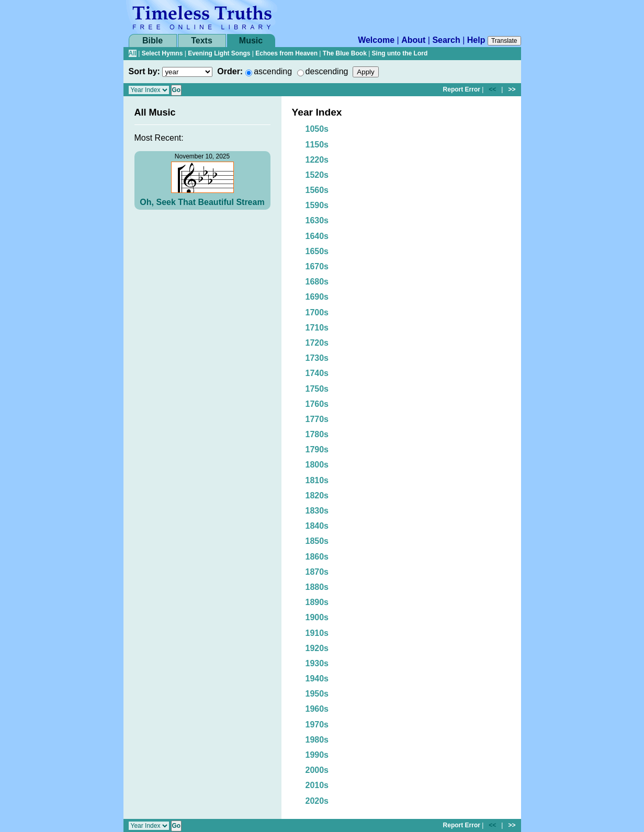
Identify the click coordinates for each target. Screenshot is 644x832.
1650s (317, 251)
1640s (317, 236)
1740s (317, 373)
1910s (317, 633)
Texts (202, 41)
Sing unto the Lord (400, 53)
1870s (317, 572)
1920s (317, 648)
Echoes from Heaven (286, 53)
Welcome (376, 40)
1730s (317, 358)
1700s (317, 312)
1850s (317, 541)
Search (446, 40)
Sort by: (144, 71)
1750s (317, 389)
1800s (317, 465)
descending (327, 71)
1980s (317, 740)
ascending (273, 71)
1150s (317, 145)
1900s (317, 617)
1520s (317, 175)
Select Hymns (162, 53)
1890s (317, 602)
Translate (504, 41)
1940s (317, 679)
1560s (317, 190)
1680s (317, 282)
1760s (317, 404)
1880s (317, 587)
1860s (317, 557)
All (133, 53)
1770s (317, 419)
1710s (317, 328)
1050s (317, 129)
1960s (317, 709)
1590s (317, 205)
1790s (317, 449)
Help (476, 40)
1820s (317, 495)
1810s (317, 480)
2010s (317, 785)
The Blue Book (345, 53)
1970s (317, 725)
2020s (317, 801)
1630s (317, 220)
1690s (317, 297)
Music (251, 41)
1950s (317, 694)
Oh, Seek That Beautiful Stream (202, 202)
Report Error (462, 89)
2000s (317, 770)
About (413, 40)
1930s (317, 663)
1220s (317, 160)
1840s (317, 526)
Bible (152, 41)
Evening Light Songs (219, 53)
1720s (317, 343)
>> (512, 89)
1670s (317, 266)
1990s (317, 755)
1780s (317, 434)
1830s (317, 511)
